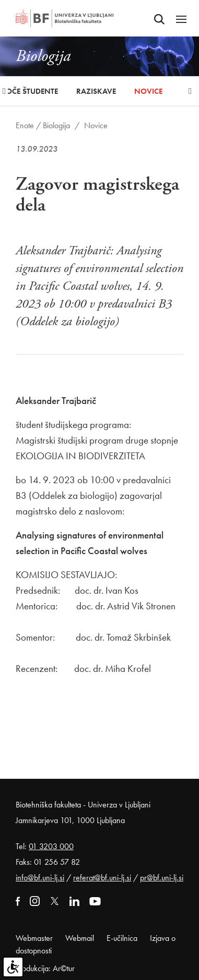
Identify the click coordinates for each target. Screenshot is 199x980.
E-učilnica (122, 938)
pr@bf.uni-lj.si (162, 878)
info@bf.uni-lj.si (40, 878)
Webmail (80, 938)
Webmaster (34, 938)
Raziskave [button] (96, 91)
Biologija (56, 125)
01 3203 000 (51, 846)
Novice (148, 91)
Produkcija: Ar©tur (45, 968)
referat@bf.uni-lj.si (102, 878)
